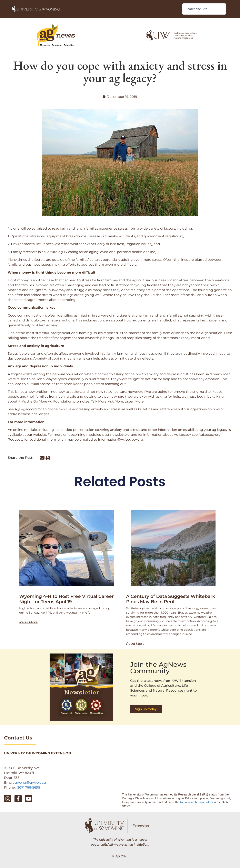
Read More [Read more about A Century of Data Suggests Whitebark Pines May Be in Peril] (135, 644)
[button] (42, 458)
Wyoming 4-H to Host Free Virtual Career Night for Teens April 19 (66, 599)
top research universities (196, 802)
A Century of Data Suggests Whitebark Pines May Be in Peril (171, 599)
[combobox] (204, 9)
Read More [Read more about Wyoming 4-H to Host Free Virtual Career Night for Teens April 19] (28, 622)
